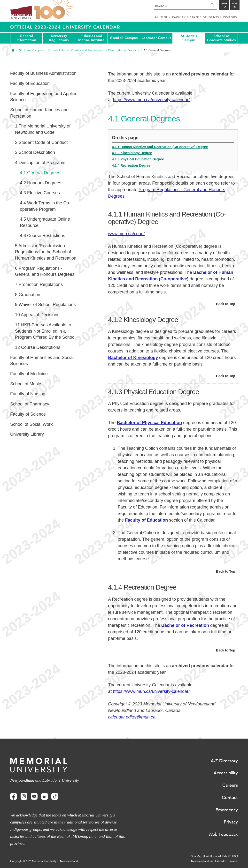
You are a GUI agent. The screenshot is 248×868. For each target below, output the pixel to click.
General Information (26, 38)
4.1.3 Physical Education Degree (138, 159)
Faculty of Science (28, 414)
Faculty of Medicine (29, 374)
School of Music (26, 384)
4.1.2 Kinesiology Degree (132, 153)
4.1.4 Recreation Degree (131, 165)
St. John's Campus (189, 38)
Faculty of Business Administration (43, 73)
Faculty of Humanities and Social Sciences (42, 361)
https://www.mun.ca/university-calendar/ (151, 100)
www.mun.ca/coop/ (126, 234)
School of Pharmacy (30, 404)
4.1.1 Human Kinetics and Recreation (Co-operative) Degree (160, 147)
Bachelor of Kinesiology (133, 358)
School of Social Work (31, 424)
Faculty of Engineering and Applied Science (44, 97)
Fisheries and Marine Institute (91, 38)
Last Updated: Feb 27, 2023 (221, 856)
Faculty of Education (146, 520)
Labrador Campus (156, 38)
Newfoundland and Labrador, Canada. (214, 861)
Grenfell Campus (124, 38)
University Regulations (59, 38)
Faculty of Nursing (28, 394)
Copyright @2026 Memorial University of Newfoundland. (44, 861)
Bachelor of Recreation (185, 625)
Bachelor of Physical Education (149, 423)
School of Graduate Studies (221, 38)
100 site (54, 10)
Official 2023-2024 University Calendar (65, 27)
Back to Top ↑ (227, 304)
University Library (27, 434)
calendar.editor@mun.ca (132, 717)
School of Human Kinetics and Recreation (39, 113)
